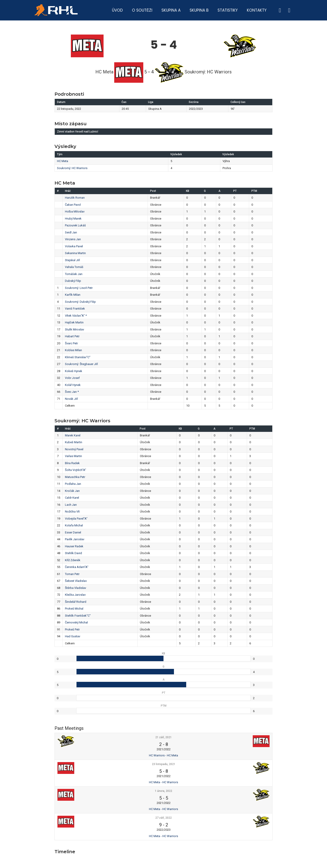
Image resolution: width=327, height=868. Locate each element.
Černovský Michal (76, 622)
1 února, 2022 (163, 791)
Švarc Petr (71, 343)
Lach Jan (71, 505)
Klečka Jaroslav (75, 595)
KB (188, 191)
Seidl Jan (71, 232)
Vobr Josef (72, 378)
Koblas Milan (73, 350)
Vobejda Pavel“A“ (76, 519)
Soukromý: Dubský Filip (80, 302)
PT (235, 191)
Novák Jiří (71, 399)
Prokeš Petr (72, 629)
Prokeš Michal (74, 609)
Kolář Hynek (73, 385)
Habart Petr (72, 336)
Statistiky (228, 10)
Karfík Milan (73, 295)
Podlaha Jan (73, 484)
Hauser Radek (74, 546)
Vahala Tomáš (74, 267)
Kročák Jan (72, 491)
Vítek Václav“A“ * (76, 316)
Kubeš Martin (74, 442)
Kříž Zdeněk (73, 560)
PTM (254, 191)
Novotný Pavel (74, 449)
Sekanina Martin (75, 253)
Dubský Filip (73, 281)
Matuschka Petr (75, 477)
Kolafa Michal (74, 525)
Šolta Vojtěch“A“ (76, 470)
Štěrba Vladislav (76, 588)
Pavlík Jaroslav (75, 539)
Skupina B (199, 10)
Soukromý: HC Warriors (72, 168)
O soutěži (142, 10)
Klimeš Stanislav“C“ (78, 357)
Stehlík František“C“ (78, 616)
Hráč (68, 191)
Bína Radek (72, 463)
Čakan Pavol (73, 205)
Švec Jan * (72, 392)
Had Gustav (73, 636)
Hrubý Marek (73, 219)
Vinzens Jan (73, 239)
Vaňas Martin (73, 456)
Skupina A (171, 10)
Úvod (117, 10)
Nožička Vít (72, 512)
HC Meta (63, 161)
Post (153, 191)
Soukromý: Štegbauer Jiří (81, 364)
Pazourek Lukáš (75, 225)
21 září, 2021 (163, 737)
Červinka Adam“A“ (77, 567)
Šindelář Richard (76, 602)
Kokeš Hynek (74, 371)
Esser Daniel (73, 532)
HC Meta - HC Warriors (163, 782)
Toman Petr (72, 574)
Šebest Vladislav (76, 581)
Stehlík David (73, 553)
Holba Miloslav (75, 211)
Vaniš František (75, 309)
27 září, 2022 (163, 818)
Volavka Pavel (74, 246)
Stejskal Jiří (72, 260)
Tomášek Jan (74, 274)
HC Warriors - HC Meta (163, 755)
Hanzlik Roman (75, 198)
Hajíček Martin (74, 322)
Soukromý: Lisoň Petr (79, 288)
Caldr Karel (72, 498)
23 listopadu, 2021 (164, 764)
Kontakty (257, 10)
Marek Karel (73, 435)
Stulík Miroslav (74, 329)
